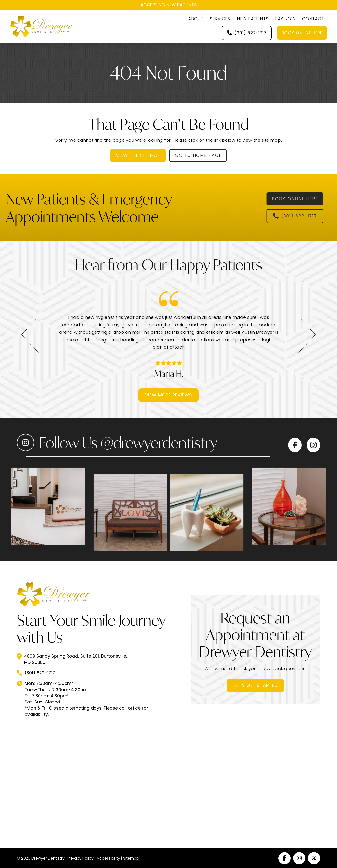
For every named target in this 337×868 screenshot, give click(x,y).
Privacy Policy (81, 858)
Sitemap (131, 858)
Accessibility (108, 858)
